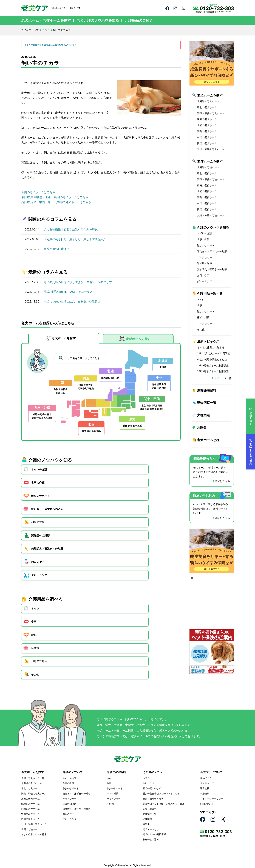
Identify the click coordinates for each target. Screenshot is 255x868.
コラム (46, 30)
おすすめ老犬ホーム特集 (34, 831)
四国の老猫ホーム (207, 209)
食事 (89, 541)
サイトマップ (207, 780)
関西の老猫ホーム (207, 197)
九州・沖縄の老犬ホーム (211, 149)
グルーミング (149, 505)
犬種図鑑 (203, 415)
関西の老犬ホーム (207, 131)
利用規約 (205, 790)
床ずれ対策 (203, 317)
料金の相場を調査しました (212, 359)
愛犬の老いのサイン (153, 785)
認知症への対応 (150, 489)
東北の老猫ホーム (207, 173)
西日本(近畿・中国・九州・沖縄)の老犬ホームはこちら (56, 202)
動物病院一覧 (207, 403)
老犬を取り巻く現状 (153, 796)
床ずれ (35, 557)
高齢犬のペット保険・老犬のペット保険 (163, 801)
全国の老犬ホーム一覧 (33, 775)
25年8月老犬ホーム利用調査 (213, 371)
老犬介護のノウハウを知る (98, 20)
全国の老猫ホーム (30, 826)
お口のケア (93, 505)
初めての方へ (207, 775)
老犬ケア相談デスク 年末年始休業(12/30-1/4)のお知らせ (56, 45)
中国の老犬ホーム (207, 137)
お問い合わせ (207, 801)
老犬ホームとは (208, 440)
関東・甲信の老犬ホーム (211, 113)
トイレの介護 (40, 473)
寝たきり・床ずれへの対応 (48, 489)
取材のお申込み (151, 836)
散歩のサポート (150, 473)
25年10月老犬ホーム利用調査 (214, 353)
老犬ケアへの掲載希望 (154, 831)
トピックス (148, 780)
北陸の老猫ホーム (207, 191)
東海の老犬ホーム (207, 119)
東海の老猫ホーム (207, 185)
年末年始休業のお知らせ (211, 347)
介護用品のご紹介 (139, 20)
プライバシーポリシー (212, 796)
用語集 (202, 427)
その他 (144, 557)
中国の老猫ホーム (207, 203)
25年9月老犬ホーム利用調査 (213, 365)
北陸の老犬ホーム (207, 125)
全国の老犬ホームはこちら (38, 192)
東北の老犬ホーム (207, 107)
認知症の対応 (205, 263)
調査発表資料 (207, 390)
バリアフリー (94, 489)
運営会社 (205, 785)
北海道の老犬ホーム (208, 101)
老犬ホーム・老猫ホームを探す (46, 20)
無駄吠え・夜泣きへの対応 (48, 505)
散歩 (143, 541)
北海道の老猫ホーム (208, 167)
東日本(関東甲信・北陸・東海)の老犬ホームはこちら (55, 197)
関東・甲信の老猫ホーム (211, 179)
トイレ (35, 541)
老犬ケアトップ (30, 30)
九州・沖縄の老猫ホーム (211, 215)
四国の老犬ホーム (207, 143)
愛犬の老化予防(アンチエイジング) (161, 790)
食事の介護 (93, 473)
